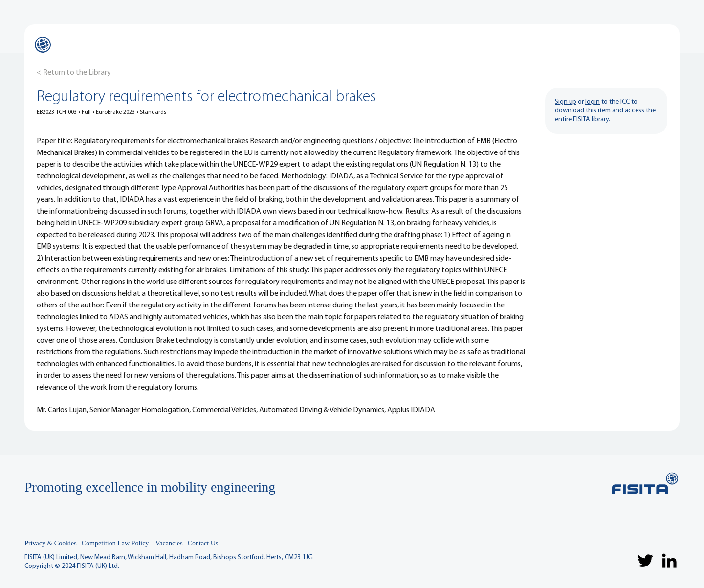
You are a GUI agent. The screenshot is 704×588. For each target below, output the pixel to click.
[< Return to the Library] (74, 73)
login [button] (593, 102)
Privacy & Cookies (51, 543)
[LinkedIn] (669, 561)
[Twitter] (645, 561)
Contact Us (203, 543)
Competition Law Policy (116, 543)
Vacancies (169, 543)
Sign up (566, 102)
